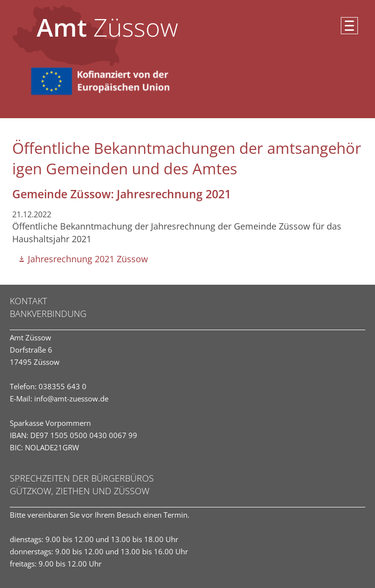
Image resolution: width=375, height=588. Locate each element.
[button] (349, 26)
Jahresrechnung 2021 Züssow (88, 259)
